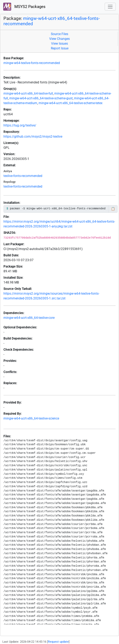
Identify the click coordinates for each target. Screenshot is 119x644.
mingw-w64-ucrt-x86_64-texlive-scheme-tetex (71, 103)
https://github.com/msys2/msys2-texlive (33, 137)
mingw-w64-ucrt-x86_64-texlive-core (29, 318)
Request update (58, 642)
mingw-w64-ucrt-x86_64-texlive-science (31, 418)
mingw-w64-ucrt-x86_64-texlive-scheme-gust (41, 98)
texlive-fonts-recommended (23, 176)
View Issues (60, 44)
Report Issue (60, 48)
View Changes (60, 39)
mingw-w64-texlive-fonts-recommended (32, 63)
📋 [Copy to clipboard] (113, 209)
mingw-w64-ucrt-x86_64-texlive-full (28, 94)
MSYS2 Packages (24, 7)
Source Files (60, 34)
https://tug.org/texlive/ (20, 125)
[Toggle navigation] (110, 7)
